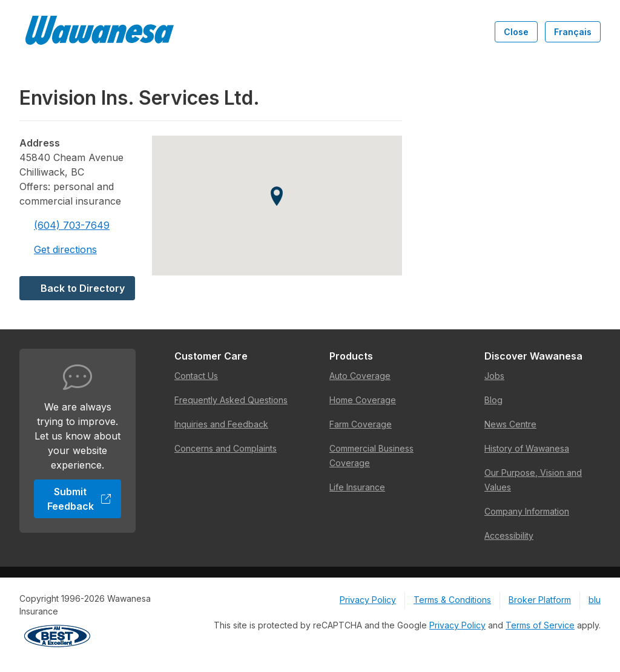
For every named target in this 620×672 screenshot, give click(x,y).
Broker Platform (540, 600)
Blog (493, 400)
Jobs (494, 376)
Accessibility (509, 535)
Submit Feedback (79, 499)
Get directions (58, 249)
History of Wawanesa (527, 448)
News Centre (510, 424)
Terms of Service (540, 625)
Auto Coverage (360, 376)
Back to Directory (77, 288)
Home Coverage (363, 400)
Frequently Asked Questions (231, 400)
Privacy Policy (368, 600)
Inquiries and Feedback (221, 424)
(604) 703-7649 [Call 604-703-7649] (64, 225)
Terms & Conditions (452, 600)
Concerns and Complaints (226, 448)
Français (573, 32)
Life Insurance (357, 487)
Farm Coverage (361, 424)
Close (516, 32)
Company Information (527, 511)
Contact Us (196, 376)
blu (595, 600)
